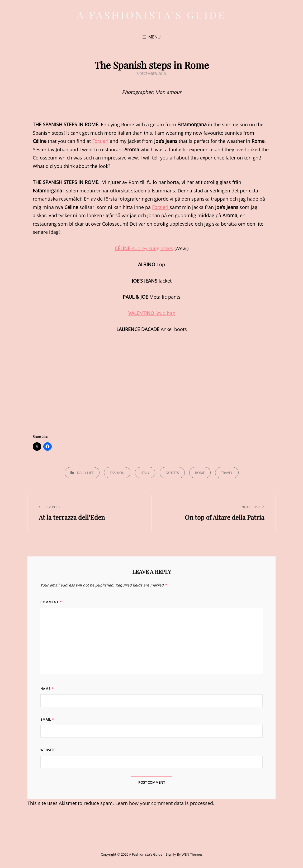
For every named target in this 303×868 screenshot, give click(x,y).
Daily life (85, 473)
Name (47, 689)
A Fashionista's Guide (152, 15)
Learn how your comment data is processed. (165, 803)
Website (48, 750)
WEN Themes (192, 854)
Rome (200, 473)
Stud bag (152, 313)
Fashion (117, 473)
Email (47, 719)
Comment (51, 602)
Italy (145, 473)
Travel (227, 473)
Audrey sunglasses (144, 248)
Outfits (172, 473)
